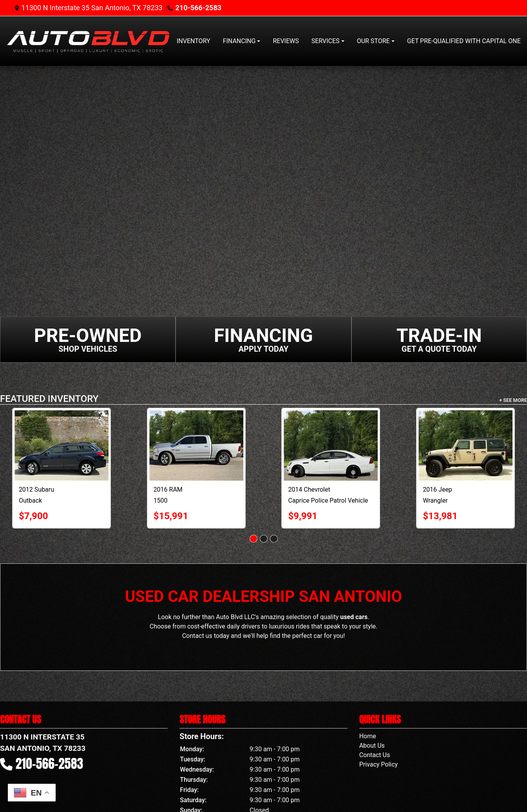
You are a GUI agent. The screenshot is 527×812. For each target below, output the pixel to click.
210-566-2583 (198, 8)
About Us (372, 746)
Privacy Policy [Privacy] (379, 764)
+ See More (513, 400)
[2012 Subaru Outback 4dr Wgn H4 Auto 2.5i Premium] (62, 445)
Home (368, 736)
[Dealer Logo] (88, 41)
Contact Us (375, 755)
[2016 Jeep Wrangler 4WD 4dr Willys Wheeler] (465, 445)
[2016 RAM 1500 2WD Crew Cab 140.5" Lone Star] (196, 445)
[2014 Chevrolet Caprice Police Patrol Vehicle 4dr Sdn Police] (331, 445)
